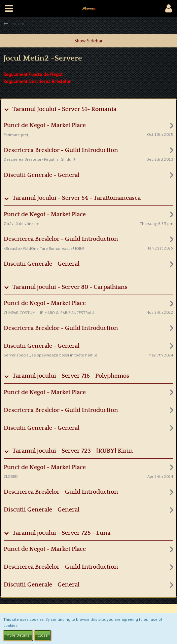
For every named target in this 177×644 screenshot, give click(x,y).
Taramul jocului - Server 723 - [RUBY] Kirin (73, 451)
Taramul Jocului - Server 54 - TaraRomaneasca (77, 198)
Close (43, 635)
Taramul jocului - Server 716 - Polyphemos (71, 376)
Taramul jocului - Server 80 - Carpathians (70, 287)
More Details (18, 635)
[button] (9, 8)
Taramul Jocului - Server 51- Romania (64, 109)
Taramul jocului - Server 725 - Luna (61, 533)
